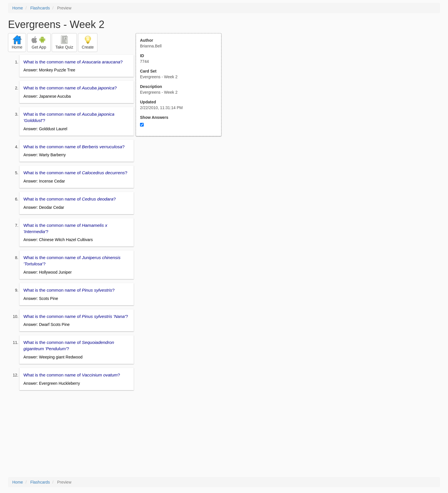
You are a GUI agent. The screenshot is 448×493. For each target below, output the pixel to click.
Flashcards (40, 8)
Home (18, 8)
